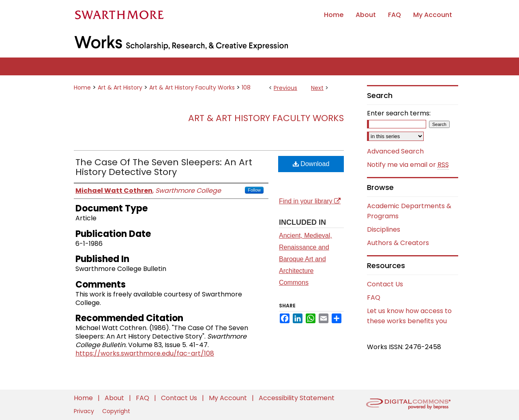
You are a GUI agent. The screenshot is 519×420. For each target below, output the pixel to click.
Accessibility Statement (297, 398)
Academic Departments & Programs (409, 211)
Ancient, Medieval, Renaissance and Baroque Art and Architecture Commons (306, 259)
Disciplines (384, 229)
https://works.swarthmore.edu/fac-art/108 (145, 353)
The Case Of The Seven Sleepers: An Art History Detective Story (164, 167)
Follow (254, 190)
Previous (285, 88)
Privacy (85, 411)
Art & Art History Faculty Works (192, 87)
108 (246, 87)
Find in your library (310, 201)
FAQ (374, 297)
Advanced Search (395, 151)
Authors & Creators (398, 243)
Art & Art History (120, 87)
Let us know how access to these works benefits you (409, 316)
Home (82, 87)
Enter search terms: (399, 113)
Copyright (116, 411)
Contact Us (385, 284)
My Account (229, 398)
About (115, 398)
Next (317, 88)
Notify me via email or (408, 165)
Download (311, 164)
